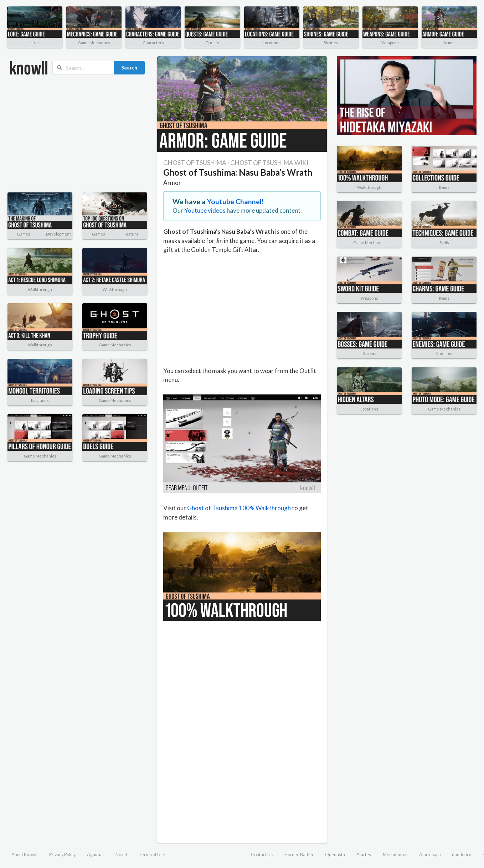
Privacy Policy (62, 855)
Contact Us (262, 855)
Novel (121, 855)
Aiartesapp (430, 855)
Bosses (369, 353)
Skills (444, 242)
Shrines (331, 43)
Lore (35, 43)
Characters (153, 43)
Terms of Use (152, 855)
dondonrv (461, 855)
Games (24, 234)
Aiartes (364, 855)
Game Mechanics (94, 43)
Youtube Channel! (236, 201)
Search (129, 68)
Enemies (444, 353)
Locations (272, 43)
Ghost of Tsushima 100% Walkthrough (239, 508)
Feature (131, 234)
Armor (449, 43)
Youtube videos (205, 210)
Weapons (390, 43)
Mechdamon (395, 855)
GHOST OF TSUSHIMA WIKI (269, 163)
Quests (212, 43)
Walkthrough (40, 290)
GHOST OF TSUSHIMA (195, 163)
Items (444, 187)
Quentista (335, 855)
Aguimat (96, 855)
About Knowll (24, 855)
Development (58, 234)
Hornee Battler (299, 855)
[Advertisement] (72, 134)
